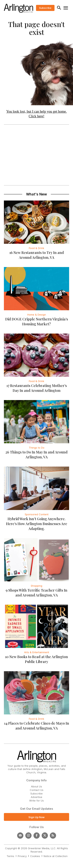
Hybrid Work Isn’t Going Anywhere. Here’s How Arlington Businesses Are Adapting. (37, 524)
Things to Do (37, 448)
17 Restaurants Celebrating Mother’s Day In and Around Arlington (37, 388)
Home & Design (37, 315)
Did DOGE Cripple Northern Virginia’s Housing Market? (37, 322)
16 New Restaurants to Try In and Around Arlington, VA (37, 255)
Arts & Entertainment (37, 652)
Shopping (36, 586)
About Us (36, 786)
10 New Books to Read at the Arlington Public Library (36, 659)
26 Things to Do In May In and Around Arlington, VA (36, 455)
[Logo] (18, 8)
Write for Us (36, 801)
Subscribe (36, 793)
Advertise (36, 797)
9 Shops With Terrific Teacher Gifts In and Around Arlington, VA (36, 593)
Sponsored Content (37, 514)
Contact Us (37, 790)
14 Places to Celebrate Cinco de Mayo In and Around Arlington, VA (37, 726)
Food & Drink (36, 248)
